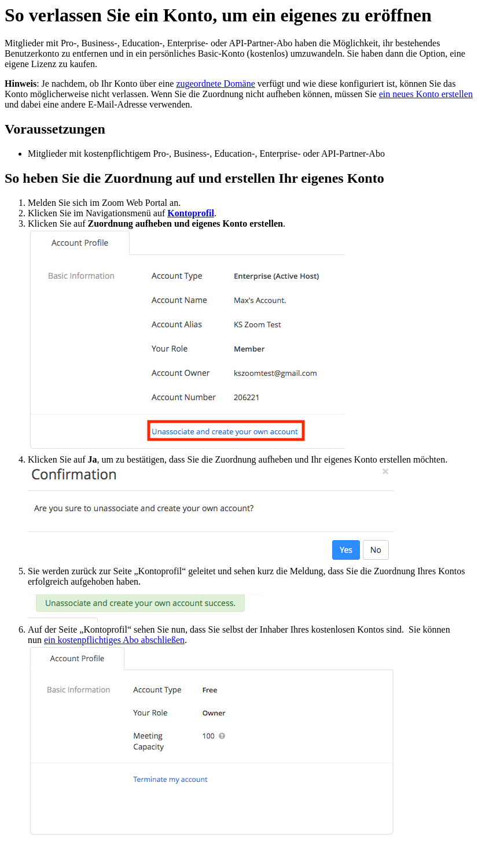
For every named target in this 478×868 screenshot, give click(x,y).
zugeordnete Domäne (215, 84)
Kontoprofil (191, 213)
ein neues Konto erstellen (426, 94)
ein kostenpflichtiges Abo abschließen (114, 640)
